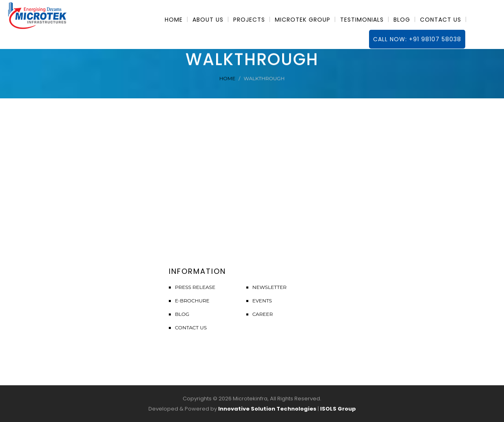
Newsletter (270, 287)
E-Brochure (192, 301)
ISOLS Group (338, 409)
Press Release (195, 287)
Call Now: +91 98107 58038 (417, 39)
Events (262, 301)
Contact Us (191, 328)
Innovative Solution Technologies (267, 409)
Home (227, 79)
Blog (182, 314)
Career (263, 314)
